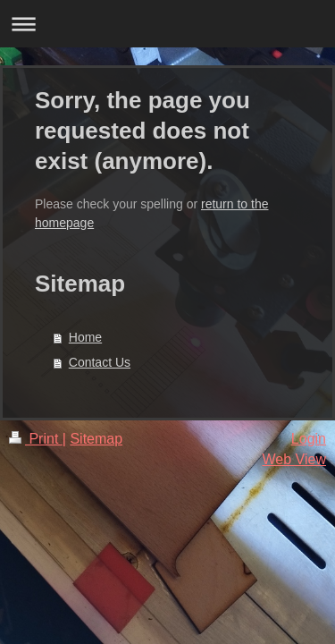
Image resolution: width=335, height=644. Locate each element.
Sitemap (96, 439)
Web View (294, 459)
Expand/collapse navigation (167, 24)
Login (309, 439)
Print (36, 439)
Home (85, 337)
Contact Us (100, 362)
